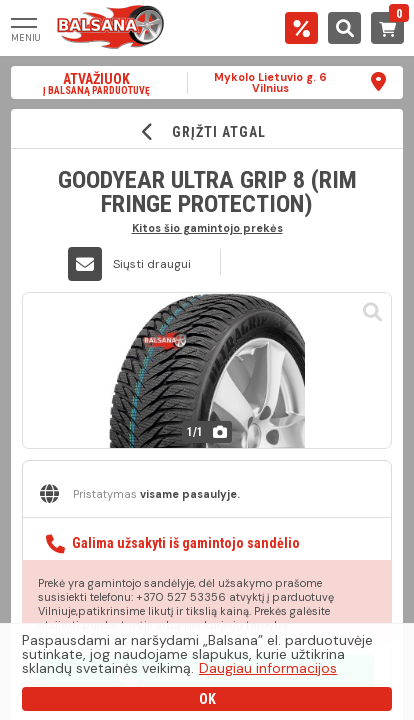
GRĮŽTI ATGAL (207, 131)
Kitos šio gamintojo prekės (207, 227)
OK (207, 699)
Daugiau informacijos (268, 668)
